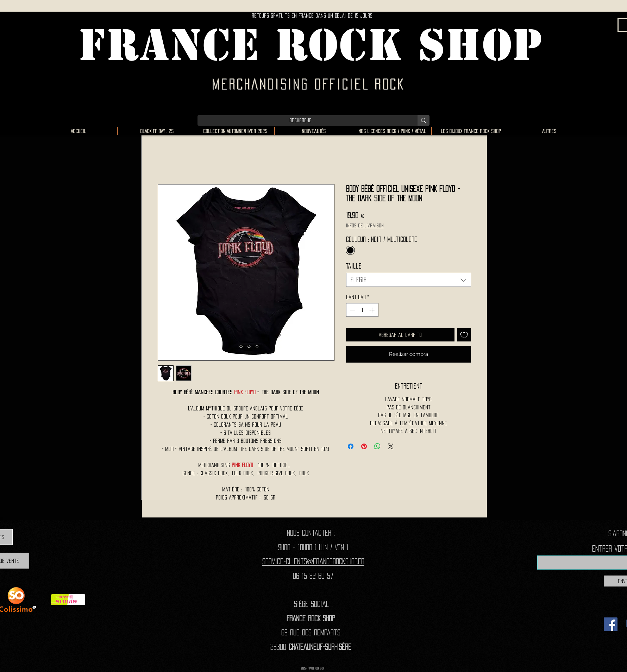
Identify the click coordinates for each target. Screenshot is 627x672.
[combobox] (409, 280)
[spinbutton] (362, 310)
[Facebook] (611, 624)
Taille (354, 266)
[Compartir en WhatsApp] (377, 446)
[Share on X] (391, 446)
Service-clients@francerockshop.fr (313, 561)
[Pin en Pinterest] (364, 446)
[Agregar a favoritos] (464, 335)
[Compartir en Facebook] (351, 446)
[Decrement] (352, 310)
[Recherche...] (302, 120)
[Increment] (373, 310)
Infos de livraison (365, 225)
